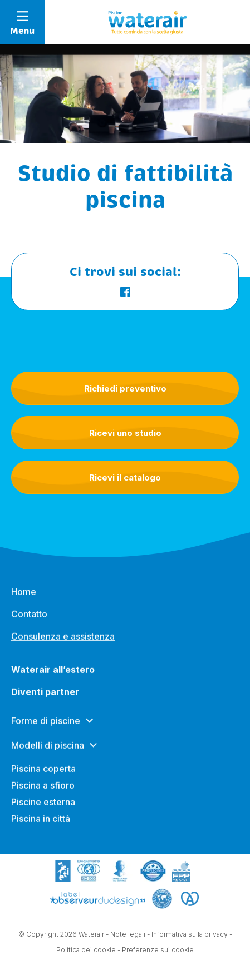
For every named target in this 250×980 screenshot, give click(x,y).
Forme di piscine (46, 726)
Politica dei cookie (86, 950)
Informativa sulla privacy (190, 935)
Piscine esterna (43, 807)
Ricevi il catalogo (125, 477)
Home (24, 597)
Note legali (128, 935)
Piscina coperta (43, 774)
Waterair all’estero (53, 675)
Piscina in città (41, 824)
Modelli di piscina (48, 750)
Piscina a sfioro (43, 790)
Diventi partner (45, 697)
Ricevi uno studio (125, 433)
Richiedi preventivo (125, 388)
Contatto (29, 619)
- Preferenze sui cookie (156, 950)
